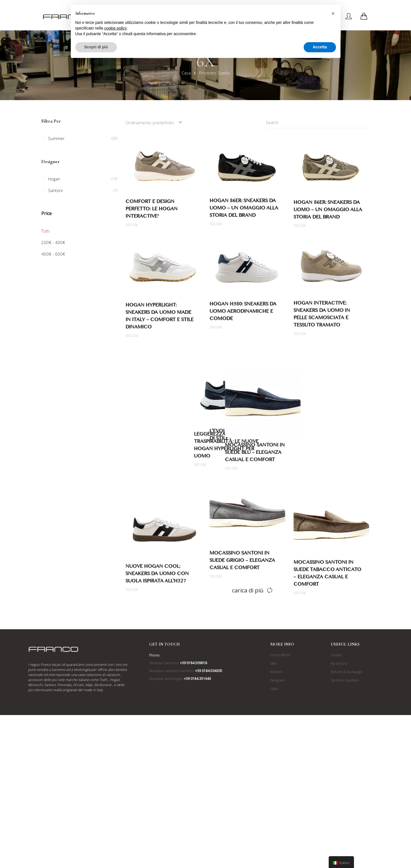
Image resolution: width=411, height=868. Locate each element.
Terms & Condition (345, 771)
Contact (336, 746)
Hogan (54, 179)
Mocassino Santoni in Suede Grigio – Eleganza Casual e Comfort (236, 592)
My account (339, 754)
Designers (278, 771)
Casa (186, 73)
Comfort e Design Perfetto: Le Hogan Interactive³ (152, 210)
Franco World (280, 746)
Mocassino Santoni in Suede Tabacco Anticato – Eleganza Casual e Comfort (327, 602)
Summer (56, 138)
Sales (274, 780)
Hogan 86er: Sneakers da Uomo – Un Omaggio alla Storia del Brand (244, 209)
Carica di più (248, 681)
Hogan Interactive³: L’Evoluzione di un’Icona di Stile (237, 448)
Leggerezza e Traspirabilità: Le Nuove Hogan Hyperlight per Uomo (164, 463)
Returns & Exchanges (347, 763)
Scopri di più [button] (96, 47)
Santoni (55, 190)
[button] (333, 13)
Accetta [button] (320, 47)
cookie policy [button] (115, 28)
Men (274, 754)
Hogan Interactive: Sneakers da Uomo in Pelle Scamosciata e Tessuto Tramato (322, 318)
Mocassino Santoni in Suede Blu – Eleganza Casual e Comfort (323, 470)
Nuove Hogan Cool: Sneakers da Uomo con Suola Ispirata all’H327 (163, 603)
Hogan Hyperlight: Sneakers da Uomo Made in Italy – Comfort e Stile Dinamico (166, 320)
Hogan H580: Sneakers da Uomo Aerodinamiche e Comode (237, 315)
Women (276, 763)
